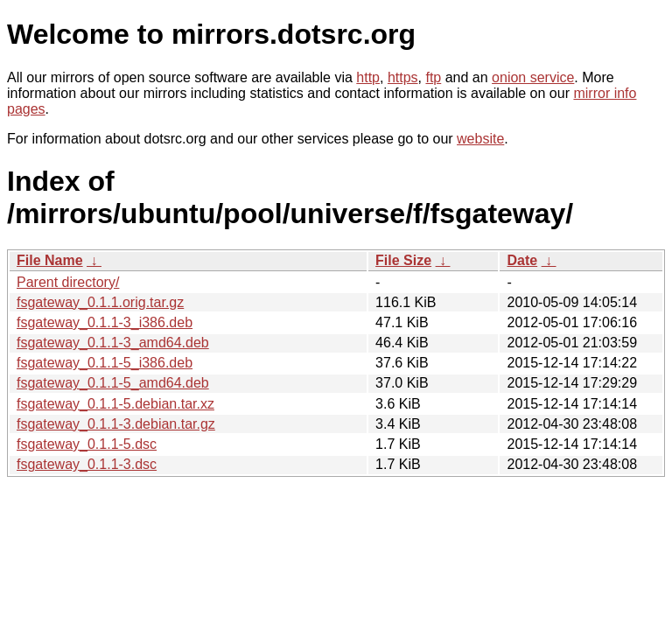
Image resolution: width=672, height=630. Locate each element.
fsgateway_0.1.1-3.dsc (87, 464)
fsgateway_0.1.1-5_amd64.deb (113, 383)
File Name (50, 260)
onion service (533, 77)
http (368, 77)
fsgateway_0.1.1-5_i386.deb (105, 363)
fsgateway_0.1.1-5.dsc (87, 444)
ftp (433, 77)
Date (522, 260)
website (480, 139)
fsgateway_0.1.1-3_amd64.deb (113, 343)
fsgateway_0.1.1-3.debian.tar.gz (116, 424)
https (403, 77)
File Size (403, 260)
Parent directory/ (68, 282)
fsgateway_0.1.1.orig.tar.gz (100, 302)
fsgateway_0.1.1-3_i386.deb (105, 322)
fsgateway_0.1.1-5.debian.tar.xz (115, 404)
